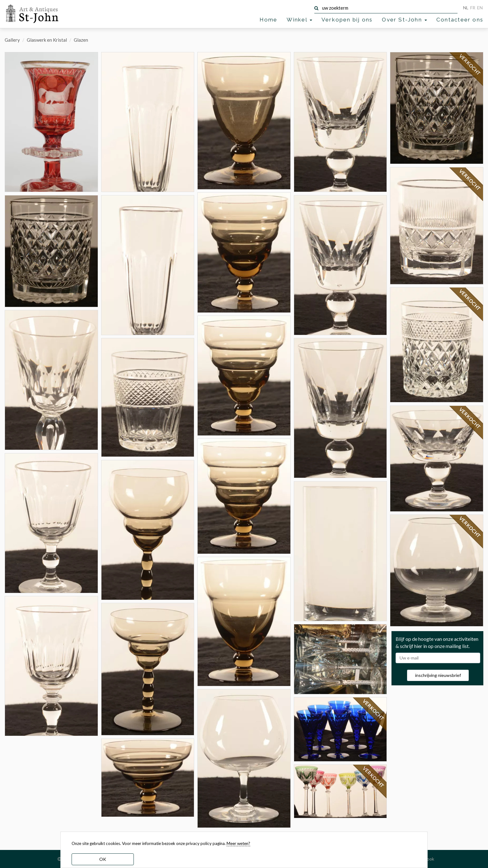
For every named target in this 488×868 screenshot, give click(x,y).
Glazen (81, 40)
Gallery (12, 40)
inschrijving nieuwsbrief (438, 675)
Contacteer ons (460, 20)
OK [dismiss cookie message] (103, 859)
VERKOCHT (374, 710)
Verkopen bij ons (347, 20)
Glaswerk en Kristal (47, 40)
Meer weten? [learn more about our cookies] (238, 843)
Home (269, 20)
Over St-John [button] (404, 20)
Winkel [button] (299, 20)
